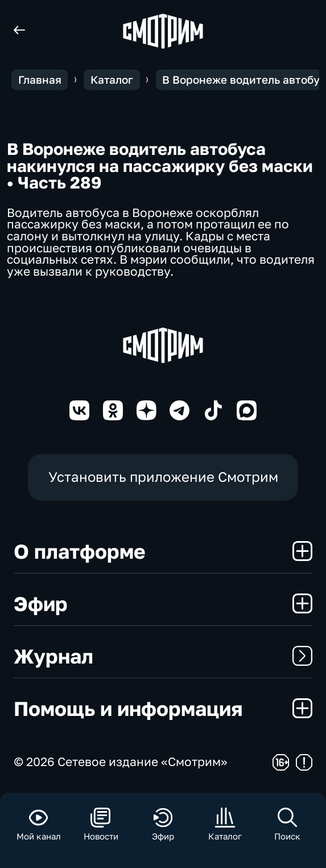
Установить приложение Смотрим (163, 477)
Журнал (163, 656)
